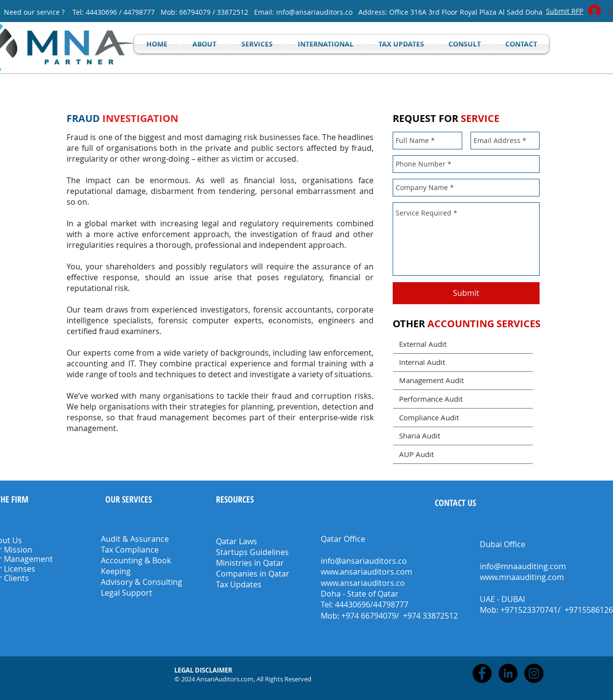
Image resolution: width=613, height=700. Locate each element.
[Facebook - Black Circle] (482, 673)
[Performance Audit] (463, 399)
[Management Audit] (463, 380)
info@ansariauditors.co (314, 12)
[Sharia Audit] (463, 436)
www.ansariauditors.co (363, 583)
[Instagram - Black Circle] (534, 673)
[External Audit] (463, 344)
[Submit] (466, 293)
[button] (204, 670)
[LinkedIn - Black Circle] (508, 673)
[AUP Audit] (463, 454)
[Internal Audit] (463, 362)
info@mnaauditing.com (523, 566)
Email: (265, 12)
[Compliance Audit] (463, 418)
